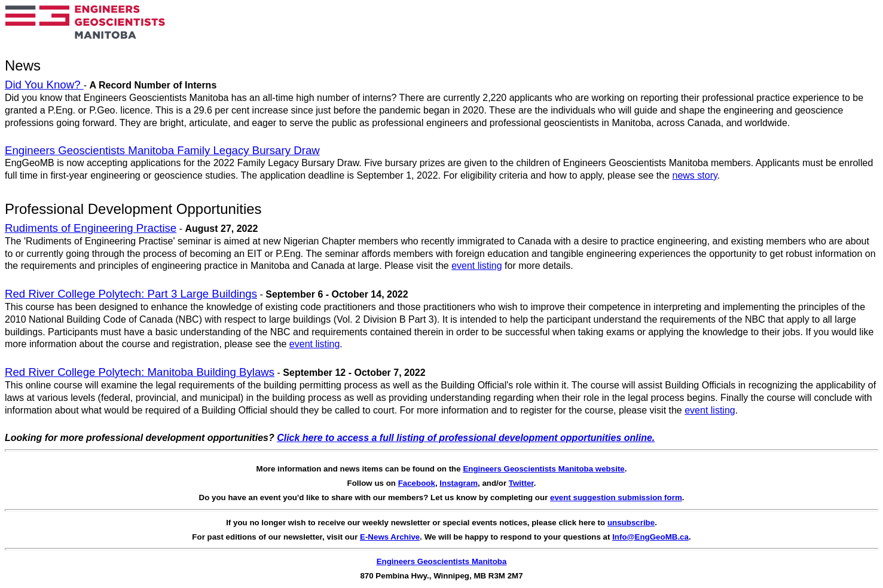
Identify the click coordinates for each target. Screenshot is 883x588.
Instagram (459, 483)
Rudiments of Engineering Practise (91, 228)
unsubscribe (631, 523)
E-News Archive (390, 537)
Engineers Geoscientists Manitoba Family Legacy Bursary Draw (162, 150)
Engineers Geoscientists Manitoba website (543, 469)
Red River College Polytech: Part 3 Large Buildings (131, 294)
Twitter (521, 483)
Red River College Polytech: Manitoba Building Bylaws (140, 372)
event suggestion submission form (616, 497)
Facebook (417, 483)
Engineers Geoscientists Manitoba (442, 561)
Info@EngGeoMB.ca (650, 537)
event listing (477, 266)
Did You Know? (44, 85)
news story (694, 175)
